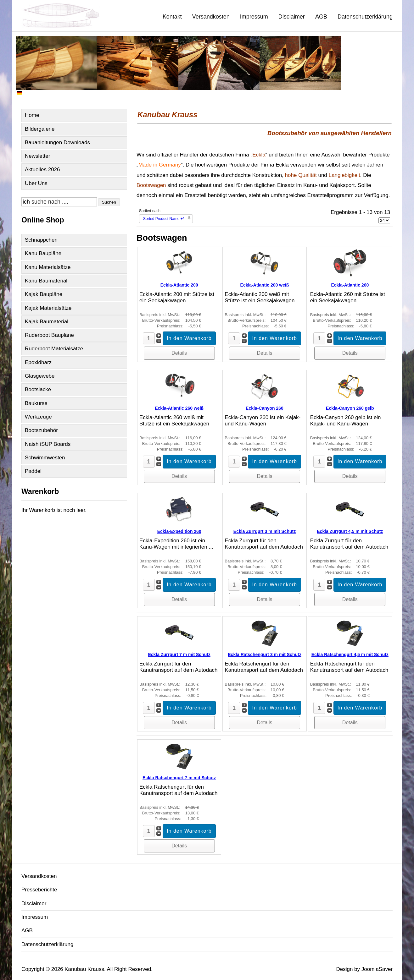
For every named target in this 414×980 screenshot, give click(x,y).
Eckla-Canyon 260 (265, 408)
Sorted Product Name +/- (164, 219)
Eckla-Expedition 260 (179, 531)
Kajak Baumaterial (47, 322)
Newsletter (37, 156)
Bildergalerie (40, 129)
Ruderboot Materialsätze (54, 349)
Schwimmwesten (45, 458)
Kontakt (172, 17)
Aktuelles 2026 (42, 170)
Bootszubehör (41, 430)
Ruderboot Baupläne (49, 335)
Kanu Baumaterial (46, 281)
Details (179, 353)
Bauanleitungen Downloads (57, 142)
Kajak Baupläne (44, 294)
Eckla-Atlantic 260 (350, 285)
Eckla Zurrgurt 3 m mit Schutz (265, 531)
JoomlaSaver (377, 969)
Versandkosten (211, 17)
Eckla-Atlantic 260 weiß (179, 408)
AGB (321, 17)
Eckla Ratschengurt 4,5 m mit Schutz (350, 654)
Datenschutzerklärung (365, 17)
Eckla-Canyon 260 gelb (350, 408)
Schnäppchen (41, 240)
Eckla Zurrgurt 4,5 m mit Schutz (350, 531)
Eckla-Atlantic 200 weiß (265, 285)
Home (32, 115)
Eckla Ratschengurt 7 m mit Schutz (179, 778)
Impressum (254, 17)
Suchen (109, 202)
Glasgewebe (40, 376)
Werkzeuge (38, 417)
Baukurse (36, 403)
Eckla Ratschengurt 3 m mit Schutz (264, 654)
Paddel (33, 471)
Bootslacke (38, 389)
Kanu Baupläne (43, 253)
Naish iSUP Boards (48, 444)
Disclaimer (292, 17)
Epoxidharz (38, 362)
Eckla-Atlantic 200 (179, 285)
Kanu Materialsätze (48, 267)
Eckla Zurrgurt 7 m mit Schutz (179, 654)
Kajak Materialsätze (48, 308)
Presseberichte (39, 890)
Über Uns (36, 183)
